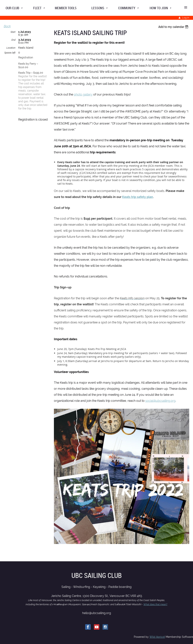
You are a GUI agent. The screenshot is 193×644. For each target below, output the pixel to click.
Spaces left (10, 53)
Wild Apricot (157, 637)
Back (7, 26)
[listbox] (174, 27)
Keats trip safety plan (138, 197)
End (13, 40)
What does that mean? (155, 604)
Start (13, 32)
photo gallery (83, 94)
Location (11, 48)
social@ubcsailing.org (160, 401)
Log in (186, 18)
